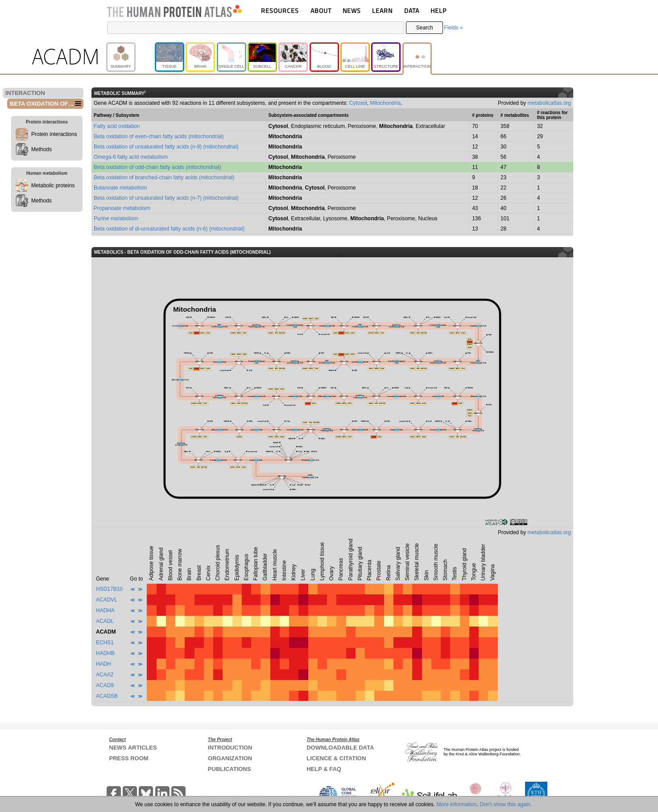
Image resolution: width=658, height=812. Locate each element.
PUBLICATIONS (230, 769)
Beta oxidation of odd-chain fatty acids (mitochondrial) (157, 167)
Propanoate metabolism (122, 208)
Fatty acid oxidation (117, 126)
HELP (439, 10)
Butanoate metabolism (120, 188)
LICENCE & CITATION (336, 758)
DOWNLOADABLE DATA (340, 748)
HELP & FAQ (324, 769)
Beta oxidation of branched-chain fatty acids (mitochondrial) (164, 177)
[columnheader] (111, 556)
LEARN (382, 10)
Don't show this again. (506, 804)
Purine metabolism (116, 218)
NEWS (352, 10)
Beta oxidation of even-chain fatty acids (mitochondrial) (159, 136)
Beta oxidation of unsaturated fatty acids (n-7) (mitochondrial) (166, 198)
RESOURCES (280, 10)
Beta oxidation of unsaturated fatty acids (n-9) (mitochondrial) (166, 147)
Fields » (453, 28)
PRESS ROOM (129, 758)
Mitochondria (385, 103)
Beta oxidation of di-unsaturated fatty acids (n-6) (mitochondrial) (169, 229)
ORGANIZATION (230, 758)
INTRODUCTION (230, 748)
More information (457, 804)
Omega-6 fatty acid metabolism (131, 157)
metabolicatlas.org (549, 103)
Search (425, 28)
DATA (412, 10)
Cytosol (358, 103)
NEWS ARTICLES (133, 748)
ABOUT (321, 10)
